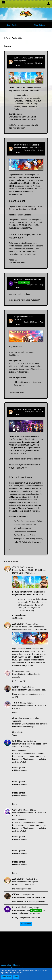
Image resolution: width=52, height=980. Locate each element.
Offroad (16, 894)
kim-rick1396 (19, 285)
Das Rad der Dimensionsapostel (28, 409)
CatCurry (17, 810)
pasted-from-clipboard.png (19, 294)
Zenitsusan (18, 63)
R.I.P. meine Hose (38, 690)
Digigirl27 (17, 741)
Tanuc (16, 703)
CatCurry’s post (24, 744)
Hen (15, 671)
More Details (7, 976)
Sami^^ (16, 687)
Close (16, 976)
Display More (26, 924)
